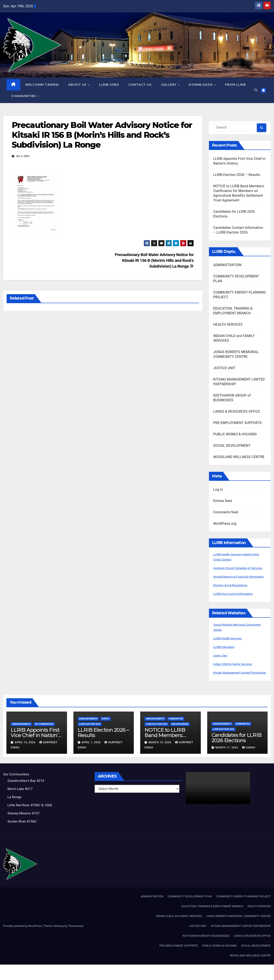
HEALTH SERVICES (228, 325)
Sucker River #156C (23, 837)
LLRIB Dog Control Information (236, 604)
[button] (255, 90)
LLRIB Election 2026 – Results (237, 175)
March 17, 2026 (227, 763)
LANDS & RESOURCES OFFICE (237, 412)
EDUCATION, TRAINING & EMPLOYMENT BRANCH (212, 922)
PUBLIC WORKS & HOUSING (235, 434)
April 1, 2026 (92, 758)
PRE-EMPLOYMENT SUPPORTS (237, 423)
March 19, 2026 (160, 758)
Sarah (249, 763)
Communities (54, 96)
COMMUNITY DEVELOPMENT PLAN (190, 912)
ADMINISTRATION (227, 265)
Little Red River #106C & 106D (31, 821)
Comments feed (226, 512)
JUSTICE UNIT (224, 368)
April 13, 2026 (26, 758)
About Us (78, 85)
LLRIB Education (226, 657)
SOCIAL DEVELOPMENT (232, 446)
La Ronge (15, 813)
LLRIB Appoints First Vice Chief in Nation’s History (35, 751)
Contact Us (140, 85)
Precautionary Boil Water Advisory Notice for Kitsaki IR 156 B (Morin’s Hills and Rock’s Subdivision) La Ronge (102, 135)
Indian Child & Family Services (236, 674)
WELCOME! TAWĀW (42, 85)
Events (106, 734)
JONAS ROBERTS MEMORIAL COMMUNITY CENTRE (239, 931)
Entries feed (223, 501)
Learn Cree (221, 666)
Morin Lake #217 (21, 804)
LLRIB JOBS (109, 85)
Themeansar (76, 941)
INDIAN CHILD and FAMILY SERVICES (179, 931)
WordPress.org (225, 524)
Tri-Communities (44, 740)
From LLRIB (22, 96)
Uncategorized (180, 740)
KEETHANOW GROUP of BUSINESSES (206, 951)
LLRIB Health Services (230, 649)
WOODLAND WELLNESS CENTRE (239, 457)
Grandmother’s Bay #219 (27, 796)
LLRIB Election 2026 (90, 740)
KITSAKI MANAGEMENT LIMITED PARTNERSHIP (241, 941)
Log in (218, 490)
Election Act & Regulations (233, 596)
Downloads (201, 85)
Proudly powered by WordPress (23, 941)
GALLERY (169, 85)
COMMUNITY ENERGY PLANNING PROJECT (243, 912)
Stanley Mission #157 (24, 829)
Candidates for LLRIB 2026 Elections (237, 753)
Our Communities (17, 790)
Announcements (21, 740)
